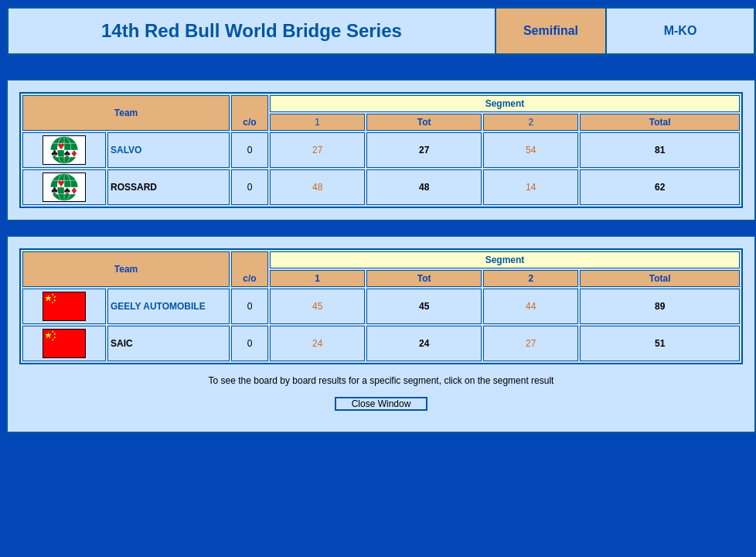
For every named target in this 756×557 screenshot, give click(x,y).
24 (317, 343)
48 (317, 187)
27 (317, 150)
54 (531, 150)
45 (317, 306)
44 (531, 306)
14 (531, 187)
